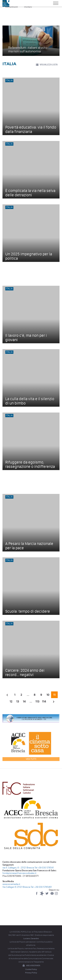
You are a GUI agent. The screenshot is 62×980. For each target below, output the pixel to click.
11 (54, 695)
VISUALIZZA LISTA (47, 65)
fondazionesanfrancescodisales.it (19, 873)
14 (24, 701)
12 (11, 701)
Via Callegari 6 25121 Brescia (16, 887)
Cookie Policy (31, 969)
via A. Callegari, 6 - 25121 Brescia (18, 868)
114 (44, 701)
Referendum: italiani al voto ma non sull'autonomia (28, 49)
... (28, 695)
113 (37, 701)
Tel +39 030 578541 (44, 868)
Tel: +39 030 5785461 (41, 887)
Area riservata (31, 966)
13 (18, 701)
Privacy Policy (31, 973)
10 (48, 695)
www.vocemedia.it (11, 884)
